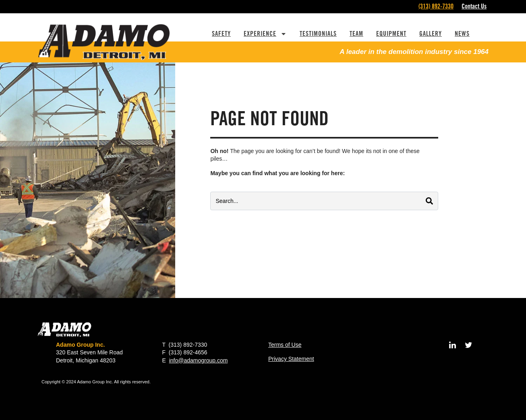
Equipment (391, 34)
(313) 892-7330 (436, 6)
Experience (265, 34)
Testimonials (318, 34)
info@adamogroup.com (199, 360)
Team (356, 34)
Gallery (431, 34)
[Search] (429, 201)
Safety (221, 34)
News (462, 34)
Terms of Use (285, 345)
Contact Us (474, 6)
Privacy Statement (291, 359)
